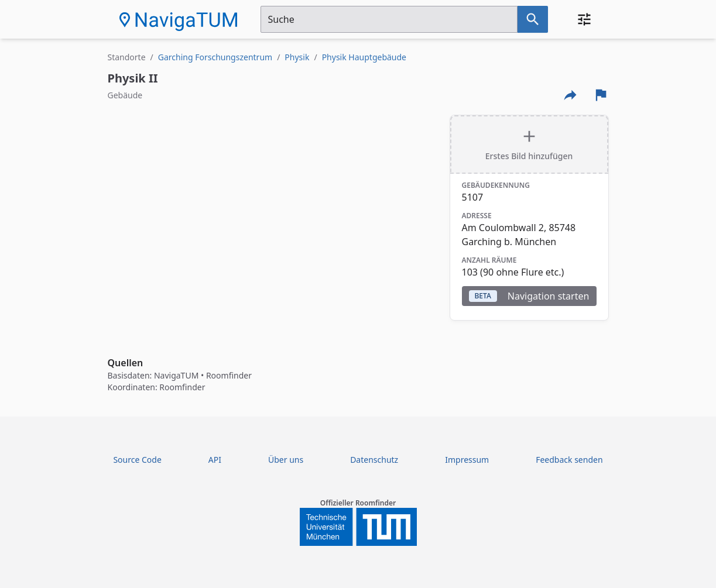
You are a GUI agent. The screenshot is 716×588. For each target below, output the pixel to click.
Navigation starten (529, 296)
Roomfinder (229, 375)
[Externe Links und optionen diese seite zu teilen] (570, 95)
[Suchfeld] (389, 19)
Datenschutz (374, 460)
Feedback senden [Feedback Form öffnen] (569, 460)
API (215, 460)
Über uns (286, 460)
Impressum (467, 460)
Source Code (137, 460)
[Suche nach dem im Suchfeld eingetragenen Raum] (533, 19)
